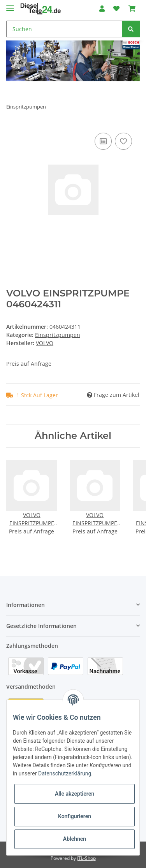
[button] (102, 9)
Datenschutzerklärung (65, 773)
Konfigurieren (75, 816)
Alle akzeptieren (75, 794)
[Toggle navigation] (10, 5)
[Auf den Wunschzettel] (123, 141)
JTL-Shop (86, 858)
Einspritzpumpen (58, 335)
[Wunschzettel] (116, 9)
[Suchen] (64, 29)
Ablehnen (75, 839)
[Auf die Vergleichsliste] (103, 141)
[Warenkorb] (132, 9)
